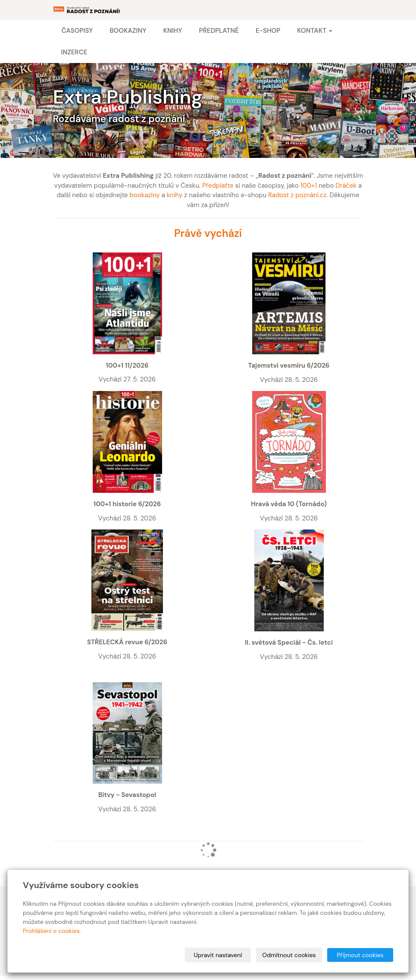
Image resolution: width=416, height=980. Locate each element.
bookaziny (145, 195)
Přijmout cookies (360, 955)
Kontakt (314, 31)
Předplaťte (218, 186)
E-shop (268, 31)
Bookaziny (128, 31)
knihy (175, 195)
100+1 (309, 186)
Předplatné (219, 31)
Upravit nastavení (218, 955)
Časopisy (77, 31)
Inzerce (74, 52)
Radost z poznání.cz (297, 195)
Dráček (346, 186)
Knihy (172, 31)
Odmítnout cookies (289, 955)
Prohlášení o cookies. (52, 931)
